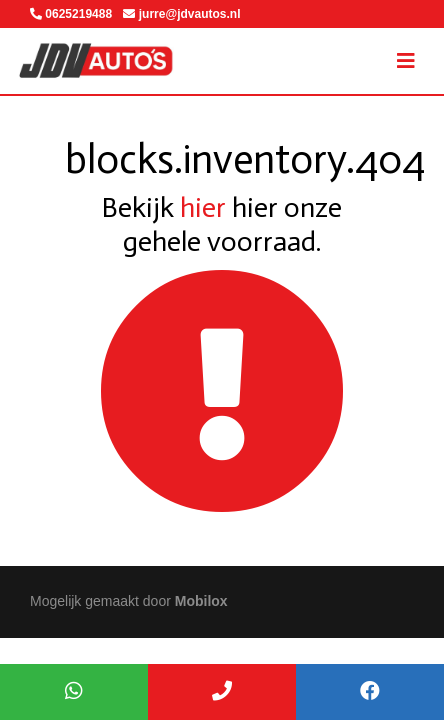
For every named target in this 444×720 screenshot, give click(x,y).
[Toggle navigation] (406, 61)
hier (203, 207)
